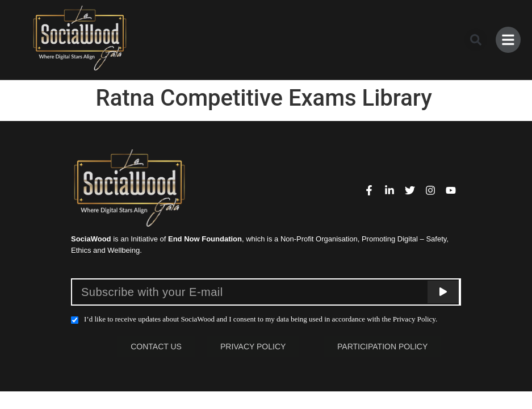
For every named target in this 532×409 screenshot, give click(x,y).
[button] (474, 40)
